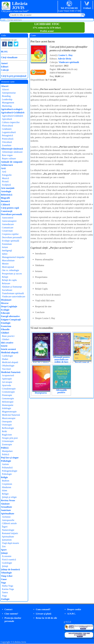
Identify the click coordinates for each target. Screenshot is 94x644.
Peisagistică (7, 135)
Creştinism (7, 484)
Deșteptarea (41, 393)
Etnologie (6, 323)
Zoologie (5, 599)
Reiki (4, 431)
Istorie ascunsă (8, 349)
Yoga (3, 583)
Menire (5, 264)
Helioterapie (8, 402)
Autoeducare (8, 224)
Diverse (5, 303)
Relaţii (5, 277)
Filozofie (5, 329)
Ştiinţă (4, 553)
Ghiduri (5, 333)
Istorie (4, 346)
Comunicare (8, 228)
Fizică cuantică (9, 560)
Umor (4, 579)
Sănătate (5, 504)
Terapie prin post (10, 438)
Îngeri (5, 527)
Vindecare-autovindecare (14, 297)
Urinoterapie (8, 441)
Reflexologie (8, 428)
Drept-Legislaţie (9, 306)
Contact (9, 609)
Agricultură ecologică (12, 109)
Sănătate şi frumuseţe (12, 287)
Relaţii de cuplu (9, 280)
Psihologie (6, 461)
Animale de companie (12, 162)
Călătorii (5, 205)
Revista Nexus (8, 500)
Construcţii (7, 211)
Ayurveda (6, 385)
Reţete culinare (9, 159)
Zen (4, 546)
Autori (4, 63)
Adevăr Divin (64, 59)
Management (8, 103)
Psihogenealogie (10, 471)
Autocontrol (8, 218)
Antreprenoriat (9, 93)
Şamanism (7, 540)
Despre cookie (74, 609)
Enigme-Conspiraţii (11, 320)
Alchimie (6, 517)
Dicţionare (6, 300)
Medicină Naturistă (11, 372)
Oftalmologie (8, 366)
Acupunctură (8, 375)
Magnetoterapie (9, 412)
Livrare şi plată (44, 614)
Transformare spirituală (13, 293)
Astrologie (6, 191)
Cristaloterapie (9, 389)
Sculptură (6, 185)
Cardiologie (7, 356)
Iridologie (7, 408)
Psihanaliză (7, 468)
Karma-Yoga (8, 589)
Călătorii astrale (9, 523)
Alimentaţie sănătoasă (12, 149)
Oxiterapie (7, 425)
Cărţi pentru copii (10, 208)
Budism (6, 481)
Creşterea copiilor (10, 234)
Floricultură (7, 126)
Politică (5, 448)
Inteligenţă (7, 251)
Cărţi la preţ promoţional (14, 76)
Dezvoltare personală (11, 214)
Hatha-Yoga (7, 586)
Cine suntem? (11, 614)
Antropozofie (8, 520)
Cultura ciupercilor (11, 122)
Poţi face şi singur (10, 458)
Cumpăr (40, 72)
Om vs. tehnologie (10, 270)
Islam (5, 490)
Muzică (5, 178)
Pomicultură (8, 139)
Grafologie (7, 563)
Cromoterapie (8, 392)
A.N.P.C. (71, 614)
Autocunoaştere (9, 221)
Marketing (7, 106)
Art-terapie (7, 382)
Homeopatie (8, 405)
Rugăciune (7, 435)
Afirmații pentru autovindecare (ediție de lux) (61, 360)
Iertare (5, 247)
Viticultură (7, 142)
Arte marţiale (8, 188)
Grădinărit (7, 129)
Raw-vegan (7, 155)
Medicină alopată (10, 352)
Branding (6, 96)
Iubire (5, 254)
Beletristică (7, 195)
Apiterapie (7, 379)
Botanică (5, 201)
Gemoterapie (8, 398)
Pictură (5, 181)
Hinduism (7, 487)
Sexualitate (6, 507)
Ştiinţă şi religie (9, 497)
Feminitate (7, 244)
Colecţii (5, 70)
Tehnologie (6, 573)
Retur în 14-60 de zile (46, 618)
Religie (4, 477)
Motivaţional (8, 267)
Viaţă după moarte (10, 543)
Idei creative (7, 343)
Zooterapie (7, 444)
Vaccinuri (6, 369)
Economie (7, 556)
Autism (5, 464)
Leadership (7, 99)
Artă (3, 168)
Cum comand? (43, 609)
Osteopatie (7, 422)
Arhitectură (7, 165)
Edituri (5, 67)
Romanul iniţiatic (10, 533)
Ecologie (5, 310)
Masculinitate (8, 260)
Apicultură (7, 119)
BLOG (4, 52)
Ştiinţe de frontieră (10, 569)
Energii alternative (10, 316)
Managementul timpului (13, 257)
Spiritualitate (8, 514)
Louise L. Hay (66, 55)
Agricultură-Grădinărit (13, 113)
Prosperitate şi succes (12, 274)
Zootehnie (7, 145)
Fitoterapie (7, 395)
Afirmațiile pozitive (61, 391)
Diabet (5, 359)
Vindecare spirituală (69, 62)
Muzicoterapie (9, 418)
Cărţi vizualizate (9, 57)
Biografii (5, 198)
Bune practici (8, 336)
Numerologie (8, 530)
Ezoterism (6, 326)
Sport (4, 550)
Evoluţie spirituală (10, 241)
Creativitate (7, 231)
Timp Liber (7, 576)
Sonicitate (6, 510)
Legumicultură (9, 132)
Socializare (7, 290)
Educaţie (5, 313)
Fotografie (7, 175)
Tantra (5, 592)
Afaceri (5, 86)
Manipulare (7, 451)
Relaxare (6, 283)
